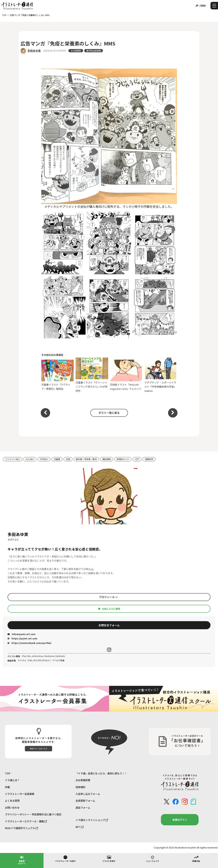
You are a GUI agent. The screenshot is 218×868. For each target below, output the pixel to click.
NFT (80, 827)
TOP (8, 773)
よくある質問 (12, 801)
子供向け (44, 459)
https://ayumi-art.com (22, 638)
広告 (68, 459)
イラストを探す (109, 859)
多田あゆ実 (34, 51)
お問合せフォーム (109, 625)
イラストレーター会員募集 (20, 794)
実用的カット (123, 459)
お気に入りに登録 (109, 609)
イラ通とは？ (12, 780)
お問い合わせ (12, 808)
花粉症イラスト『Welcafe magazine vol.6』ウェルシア (126, 375)
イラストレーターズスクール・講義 (26, 821)
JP (197, 5)
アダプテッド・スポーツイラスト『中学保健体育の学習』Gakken (161, 375)
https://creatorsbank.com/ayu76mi (29, 643)
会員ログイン (180, 820)
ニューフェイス (153, 859)
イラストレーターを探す (65, 859)
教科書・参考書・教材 (86, 459)
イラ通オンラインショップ (92, 820)
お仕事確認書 (83, 780)
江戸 (137, 459)
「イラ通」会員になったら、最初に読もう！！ (101, 773)
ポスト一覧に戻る (109, 413)
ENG (203, 5)
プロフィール (108, 597)
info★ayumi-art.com (21, 634)
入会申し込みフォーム (88, 794)
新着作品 (196, 859)
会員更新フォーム (85, 801)
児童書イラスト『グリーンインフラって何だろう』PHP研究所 (92, 375)
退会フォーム (83, 808)
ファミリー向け (13, 459)
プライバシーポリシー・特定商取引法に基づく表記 (33, 814)
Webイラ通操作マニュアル (21, 828)
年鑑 (7, 787)
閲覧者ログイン (22, 860)
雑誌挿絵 (107, 459)
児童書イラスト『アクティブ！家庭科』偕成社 (58, 375)
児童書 (57, 459)
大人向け (30, 459)
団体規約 (80, 787)
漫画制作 (149, 459)
